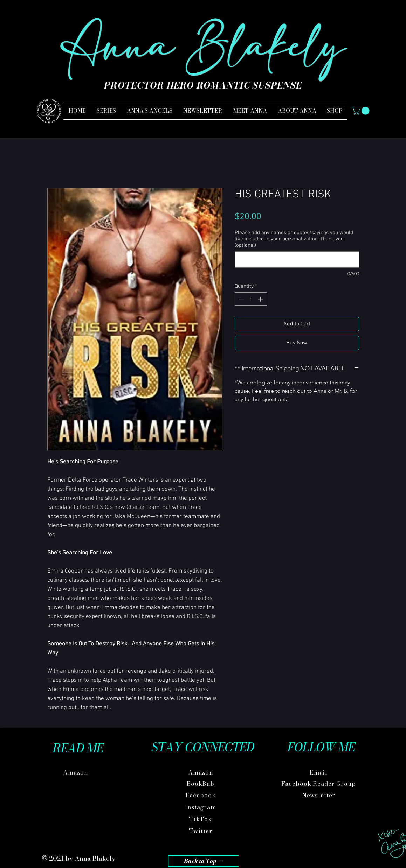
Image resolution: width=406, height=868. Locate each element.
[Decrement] (240, 299)
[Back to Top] (204, 861)
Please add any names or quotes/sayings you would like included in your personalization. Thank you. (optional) (294, 239)
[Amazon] (76, 773)
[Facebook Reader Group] (319, 784)
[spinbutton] (251, 299)
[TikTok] (201, 819)
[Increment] (261, 299)
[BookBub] (201, 784)
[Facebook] (201, 795)
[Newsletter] (319, 795)
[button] (362, 111)
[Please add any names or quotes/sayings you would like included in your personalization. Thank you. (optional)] (297, 260)
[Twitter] (201, 831)
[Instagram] (201, 807)
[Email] (319, 773)
